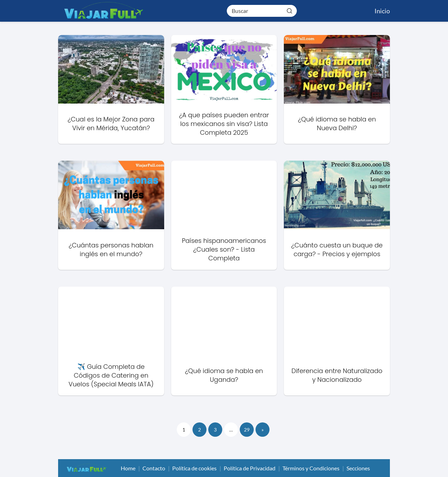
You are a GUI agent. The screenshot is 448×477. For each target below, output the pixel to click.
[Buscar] (289, 10)
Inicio (382, 11)
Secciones (358, 468)
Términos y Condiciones (311, 468)
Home (128, 468)
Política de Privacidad (250, 468)
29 (247, 430)
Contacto (154, 468)
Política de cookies (194, 468)
